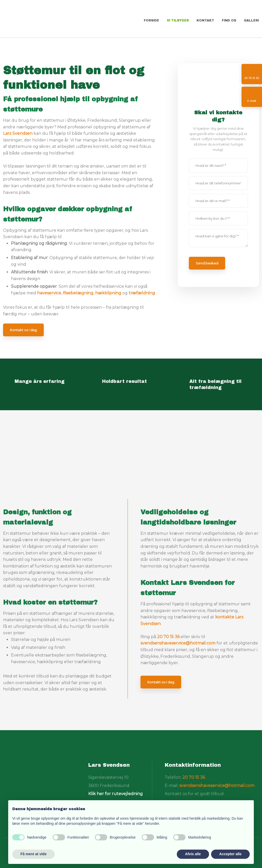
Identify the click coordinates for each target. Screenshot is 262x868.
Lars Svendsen (18, 133)
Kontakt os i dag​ (23, 330)
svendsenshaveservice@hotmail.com (178, 643)
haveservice (49, 293)
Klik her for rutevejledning (116, 794)
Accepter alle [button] (230, 854)
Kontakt (205, 20)
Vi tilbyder (178, 20)
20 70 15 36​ (194, 777)
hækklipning (108, 293)
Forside (151, 20)
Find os (229, 20)
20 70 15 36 (168, 637)
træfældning (142, 293)
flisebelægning (78, 293)
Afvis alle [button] (193, 854)
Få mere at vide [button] (34, 854)
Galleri (251, 20)
